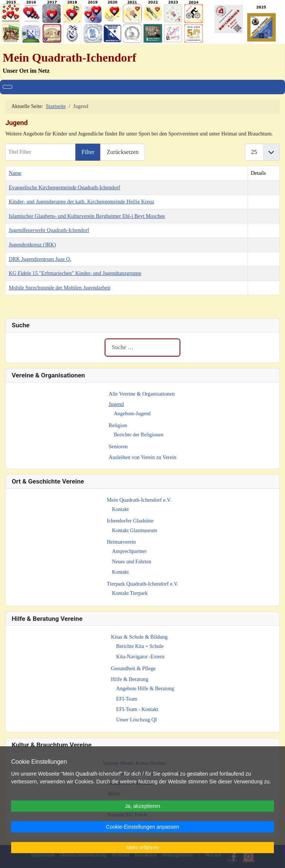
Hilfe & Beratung (130, 679)
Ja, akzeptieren (143, 806)
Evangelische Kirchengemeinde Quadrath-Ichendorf (64, 187)
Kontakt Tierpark (130, 593)
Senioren (118, 446)
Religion (118, 425)
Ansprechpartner (129, 551)
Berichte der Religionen (139, 435)
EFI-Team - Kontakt (137, 709)
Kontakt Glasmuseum (135, 530)
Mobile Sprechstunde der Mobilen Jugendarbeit (59, 288)
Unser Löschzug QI (137, 720)
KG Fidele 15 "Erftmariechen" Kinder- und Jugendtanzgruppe (75, 273)
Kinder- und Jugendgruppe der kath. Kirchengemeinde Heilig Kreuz (81, 202)
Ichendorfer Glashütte (130, 521)
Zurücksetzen (122, 152)
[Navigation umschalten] (7, 87)
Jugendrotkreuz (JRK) (32, 245)
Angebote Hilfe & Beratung (145, 689)
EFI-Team (127, 699)
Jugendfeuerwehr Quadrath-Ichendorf (49, 230)
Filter (88, 152)
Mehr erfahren (142, 848)
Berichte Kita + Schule (140, 646)
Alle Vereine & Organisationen (142, 394)
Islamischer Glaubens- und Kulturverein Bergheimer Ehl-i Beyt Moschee (87, 216)
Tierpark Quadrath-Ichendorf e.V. (143, 584)
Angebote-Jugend (132, 414)
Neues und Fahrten (132, 562)
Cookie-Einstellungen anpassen (143, 827)
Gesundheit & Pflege (133, 668)
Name (15, 173)
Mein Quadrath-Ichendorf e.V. (139, 500)
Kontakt (120, 509)
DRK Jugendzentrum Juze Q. (40, 259)
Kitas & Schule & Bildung (139, 637)
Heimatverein (121, 542)
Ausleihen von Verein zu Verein (143, 457)
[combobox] (142, 348)
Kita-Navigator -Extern (140, 657)
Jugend (116, 404)
